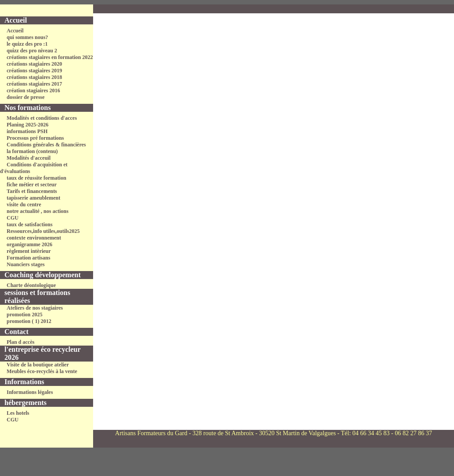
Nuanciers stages (26, 264)
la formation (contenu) (32, 151)
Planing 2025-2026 (27, 125)
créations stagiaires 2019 (34, 71)
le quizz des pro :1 (27, 44)
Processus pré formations (35, 138)
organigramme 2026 (29, 244)
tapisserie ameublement (33, 198)
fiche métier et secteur (32, 185)
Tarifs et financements (32, 191)
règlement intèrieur (29, 251)
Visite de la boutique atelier (38, 365)
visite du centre (24, 205)
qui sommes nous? (27, 37)
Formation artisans (28, 258)
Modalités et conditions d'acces (42, 118)
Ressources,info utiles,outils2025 (43, 231)
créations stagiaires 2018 (34, 77)
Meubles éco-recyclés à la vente (42, 371)
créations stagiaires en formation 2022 (50, 57)
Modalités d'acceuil (29, 158)
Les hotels (18, 413)
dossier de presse (26, 97)
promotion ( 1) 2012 (29, 321)
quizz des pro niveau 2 (32, 51)
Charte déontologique (31, 285)
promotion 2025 (25, 315)
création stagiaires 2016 (33, 90)
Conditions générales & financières (46, 145)
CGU (13, 218)
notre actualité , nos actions (37, 211)
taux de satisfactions (29, 224)
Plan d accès (21, 342)
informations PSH (27, 131)
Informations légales (30, 392)
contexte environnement (34, 238)
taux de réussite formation (36, 178)
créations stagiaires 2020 (34, 64)
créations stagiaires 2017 (34, 84)
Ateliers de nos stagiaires (35, 308)
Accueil (15, 31)
